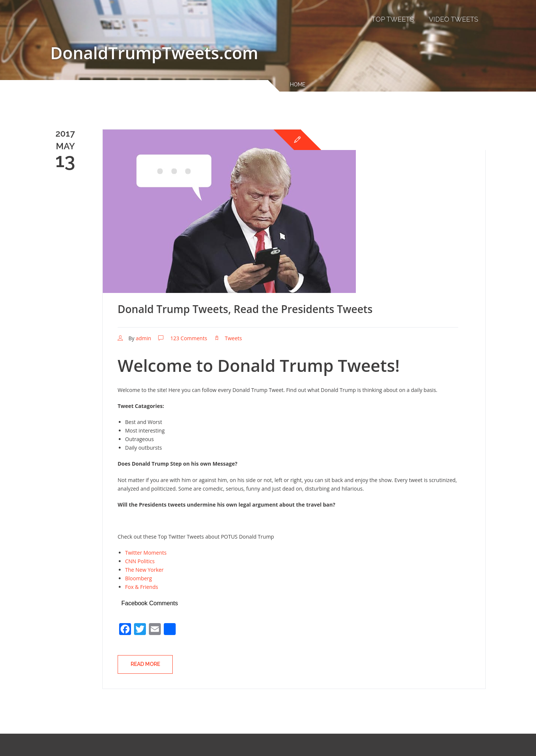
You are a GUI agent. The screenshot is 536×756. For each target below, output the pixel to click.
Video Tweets (454, 19)
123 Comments (189, 338)
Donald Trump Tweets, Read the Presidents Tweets (245, 309)
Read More (145, 664)
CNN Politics (140, 561)
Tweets (233, 338)
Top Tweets (393, 19)
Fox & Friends (142, 587)
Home (298, 84)
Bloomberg (138, 578)
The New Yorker (144, 570)
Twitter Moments (146, 553)
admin (143, 338)
